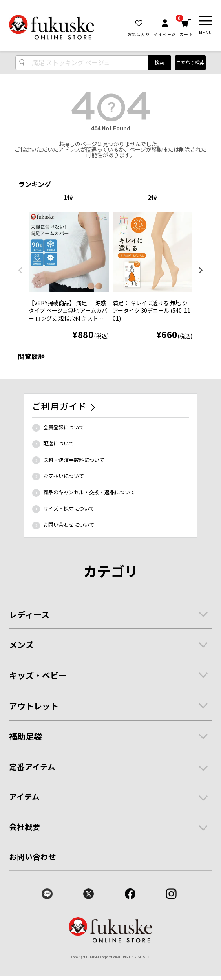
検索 (159, 62)
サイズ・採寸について (69, 508)
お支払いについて (64, 476)
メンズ (21, 645)
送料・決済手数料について (74, 460)
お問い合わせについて (69, 525)
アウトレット (34, 706)
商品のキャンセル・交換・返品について (89, 492)
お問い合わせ (33, 856)
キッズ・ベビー (38, 675)
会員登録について (64, 427)
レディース (29, 614)
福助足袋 (26, 736)
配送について (58, 443)
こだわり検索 (190, 62)
